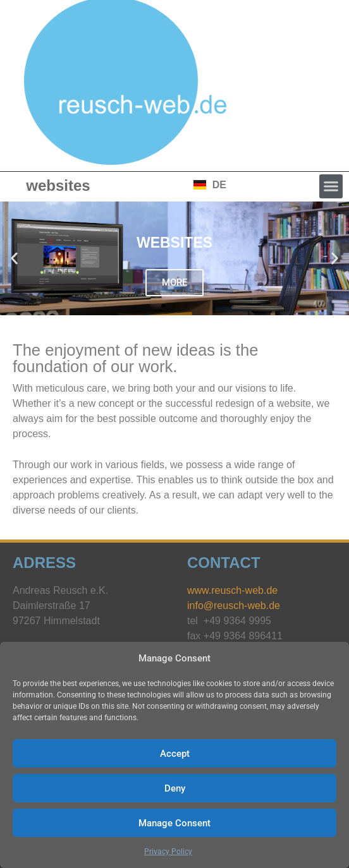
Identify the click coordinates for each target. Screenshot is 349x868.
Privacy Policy (168, 852)
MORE (174, 282)
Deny (175, 788)
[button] (331, 186)
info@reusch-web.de (234, 606)
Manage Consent (174, 823)
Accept (175, 754)
